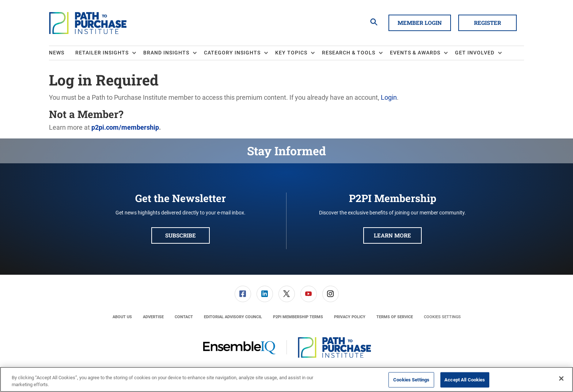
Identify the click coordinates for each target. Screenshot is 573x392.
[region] (286, 379)
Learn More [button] (392, 235)
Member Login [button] (420, 23)
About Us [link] (122, 317)
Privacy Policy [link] (350, 317)
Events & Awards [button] (415, 53)
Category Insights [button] (232, 53)
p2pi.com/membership (125, 127)
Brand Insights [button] (166, 53)
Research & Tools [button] (349, 53)
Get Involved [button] (475, 53)
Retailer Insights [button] (102, 53)
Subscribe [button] (181, 235)
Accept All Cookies (465, 380)
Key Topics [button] (291, 53)
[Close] (561, 378)
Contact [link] (184, 317)
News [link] (57, 53)
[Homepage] (88, 23)
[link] (243, 294)
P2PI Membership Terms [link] (298, 317)
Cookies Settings (442, 317)
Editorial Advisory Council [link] (233, 317)
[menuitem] (62, 53)
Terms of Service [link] (395, 317)
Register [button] (487, 23)
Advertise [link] (153, 317)
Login (389, 97)
